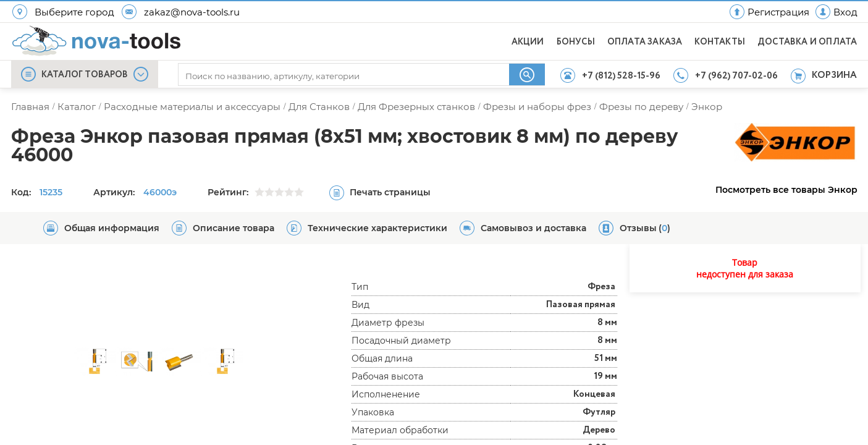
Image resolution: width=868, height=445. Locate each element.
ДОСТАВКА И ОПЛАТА (807, 42)
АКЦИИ (528, 42)
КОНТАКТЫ (720, 42)
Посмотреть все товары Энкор (786, 190)
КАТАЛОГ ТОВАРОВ (85, 75)
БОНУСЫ (576, 42)
